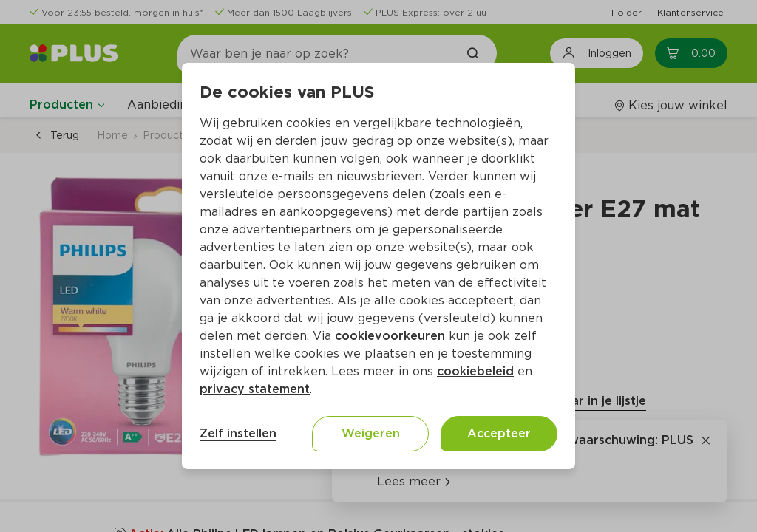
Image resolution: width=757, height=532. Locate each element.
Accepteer (499, 433)
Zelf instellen (238, 433)
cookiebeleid (475, 371)
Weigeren (371, 433)
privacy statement (255, 389)
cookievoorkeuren (392, 336)
